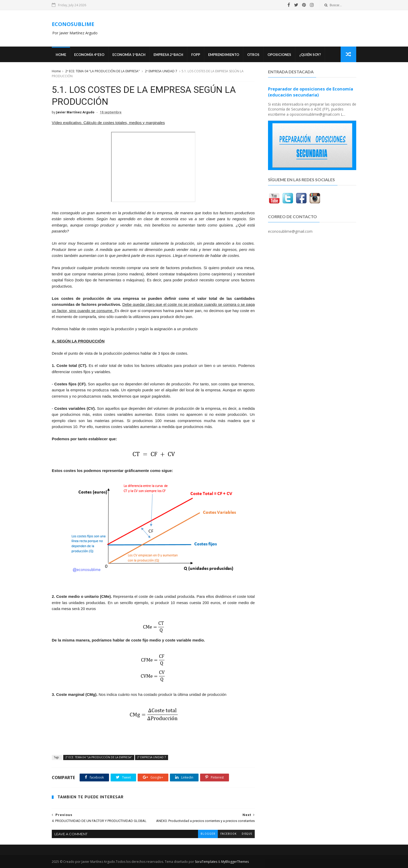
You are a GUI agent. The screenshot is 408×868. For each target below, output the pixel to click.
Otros (253, 55)
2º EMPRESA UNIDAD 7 (161, 71)
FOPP (196, 55)
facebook (228, 834)
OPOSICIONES (279, 55)
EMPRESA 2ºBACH (168, 55)
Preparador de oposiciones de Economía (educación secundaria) (311, 92)
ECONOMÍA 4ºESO (89, 55)
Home (61, 55)
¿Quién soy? (310, 55)
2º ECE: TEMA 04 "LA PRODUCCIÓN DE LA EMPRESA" (103, 71)
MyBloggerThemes (235, 862)
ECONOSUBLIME (73, 24)
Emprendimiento (224, 55)
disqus (247, 834)
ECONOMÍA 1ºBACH (129, 55)
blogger (208, 834)
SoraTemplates (206, 862)
